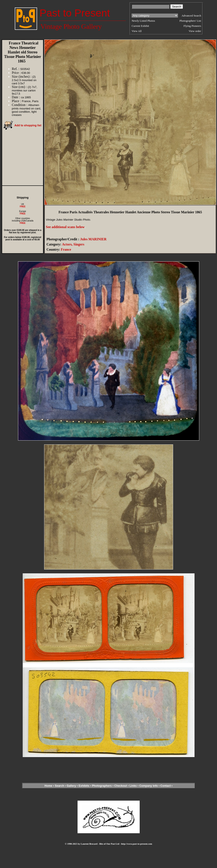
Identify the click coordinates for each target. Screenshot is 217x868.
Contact (166, 786)
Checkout (120, 786)
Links (133, 786)
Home (48, 786)
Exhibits (84, 786)
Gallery (71, 786)
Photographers (102, 786)
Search (59, 786)
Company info (149, 786)
